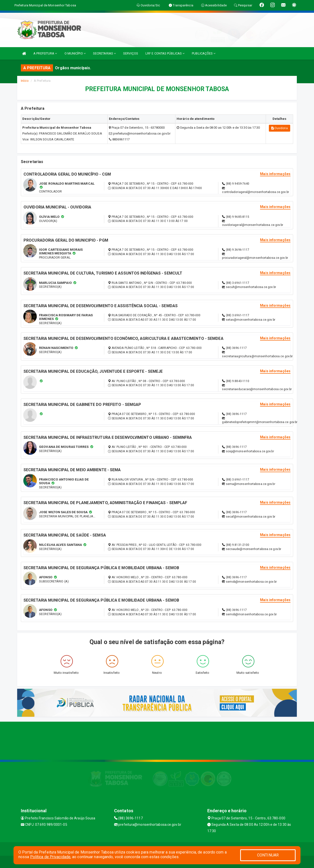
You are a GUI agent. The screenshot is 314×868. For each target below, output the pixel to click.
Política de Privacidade (50, 857)
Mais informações (275, 174)
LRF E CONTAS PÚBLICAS (165, 53)
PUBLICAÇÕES (204, 53)
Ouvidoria (280, 128)
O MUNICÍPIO (75, 53)
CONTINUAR (268, 855)
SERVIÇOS (131, 53)
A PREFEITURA (45, 53)
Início (25, 81)
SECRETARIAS (104, 53)
